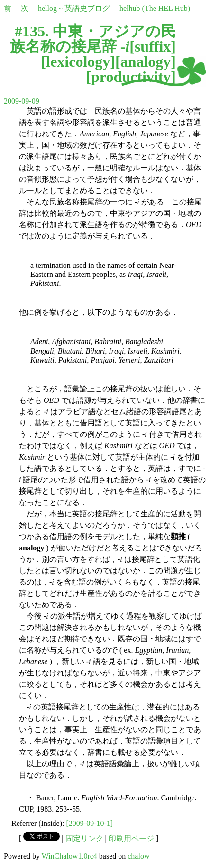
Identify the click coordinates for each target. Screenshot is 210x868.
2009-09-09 (22, 101)
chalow (138, 856)
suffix (153, 46)
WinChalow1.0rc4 (69, 856)
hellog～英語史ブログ (74, 8)
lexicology (78, 62)
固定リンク (84, 838)
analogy (146, 62)
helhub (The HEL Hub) (155, 8)
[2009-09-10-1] (90, 823)
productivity (131, 77)
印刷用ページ (131, 838)
